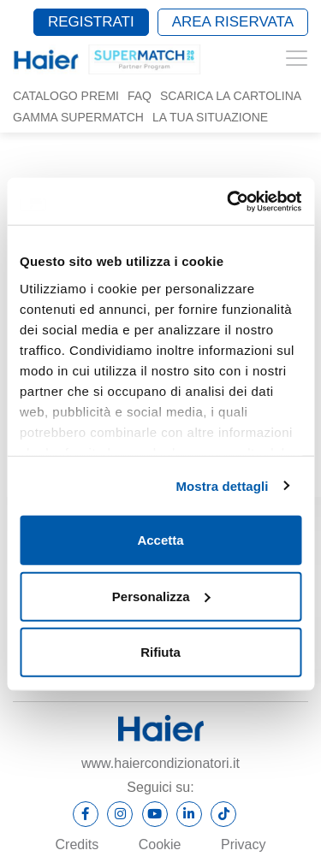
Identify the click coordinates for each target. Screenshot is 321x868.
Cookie (160, 844)
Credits (77, 844)
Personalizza (161, 596)
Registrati (91, 22)
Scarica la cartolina (231, 96)
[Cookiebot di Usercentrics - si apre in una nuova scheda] (229, 201)
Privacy (243, 844)
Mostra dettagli (222, 485)
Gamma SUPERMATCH (78, 117)
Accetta (160, 540)
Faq (140, 96)
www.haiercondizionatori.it (160, 763)
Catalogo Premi (66, 96)
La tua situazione (210, 117)
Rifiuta (160, 652)
